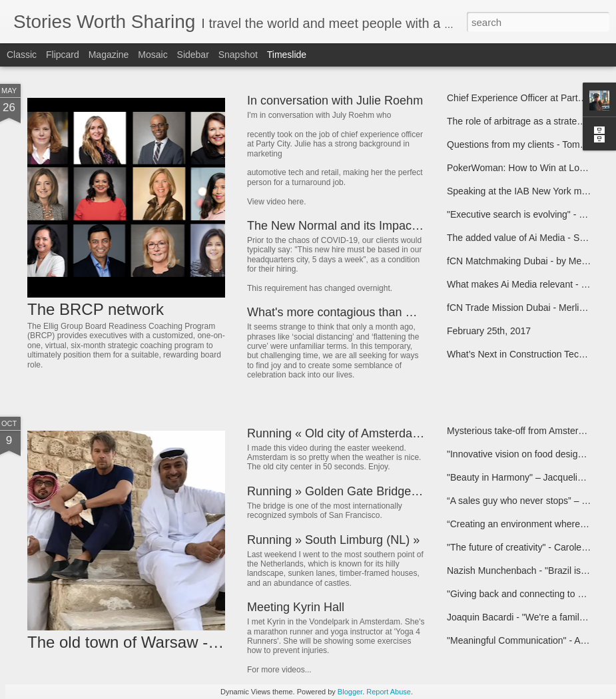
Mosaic (153, 55)
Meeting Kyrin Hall (296, 607)
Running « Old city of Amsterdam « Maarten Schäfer (386, 433)
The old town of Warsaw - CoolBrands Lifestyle (193, 642)
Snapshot (238, 55)
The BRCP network (96, 309)
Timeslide (287, 55)
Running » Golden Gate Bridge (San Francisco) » (378, 491)
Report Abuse (389, 692)
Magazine (109, 55)
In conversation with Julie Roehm (335, 101)
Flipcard (63, 55)
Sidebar (193, 55)
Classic (22, 55)
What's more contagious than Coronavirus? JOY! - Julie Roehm (416, 312)
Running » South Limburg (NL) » (333, 540)
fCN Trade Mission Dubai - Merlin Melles (530, 308)
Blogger (350, 692)
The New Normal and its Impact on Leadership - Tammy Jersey (415, 226)
